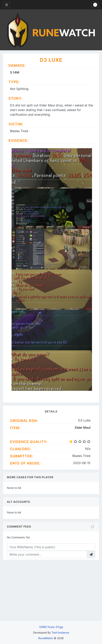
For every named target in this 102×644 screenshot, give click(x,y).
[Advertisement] (51, 592)
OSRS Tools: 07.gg (51, 627)
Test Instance (60, 632)
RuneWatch (46, 638)
